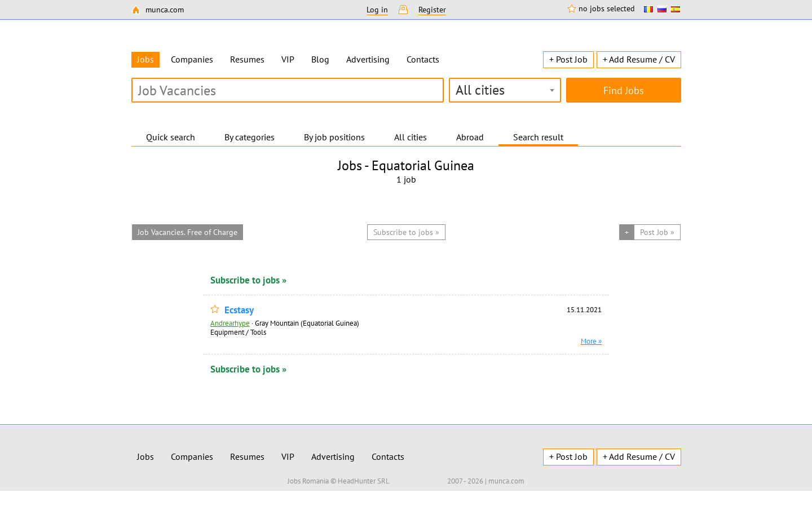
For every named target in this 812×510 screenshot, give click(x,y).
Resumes (247, 59)
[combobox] (505, 90)
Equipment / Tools (238, 332)
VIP (288, 59)
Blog (320, 59)
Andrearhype (230, 323)
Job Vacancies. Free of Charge (187, 232)
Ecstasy (239, 310)
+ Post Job (568, 59)
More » (591, 341)
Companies (192, 59)
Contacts (423, 59)
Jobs (145, 456)
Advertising (368, 59)
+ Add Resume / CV (639, 59)
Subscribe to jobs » (248, 280)
